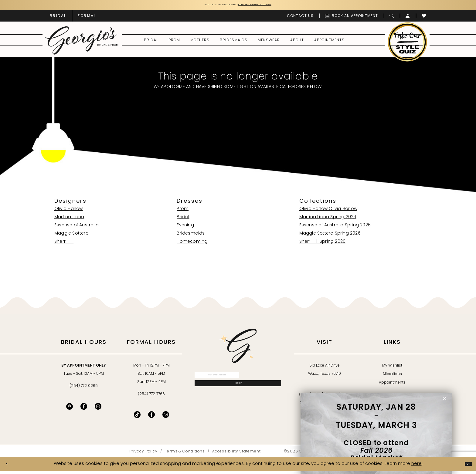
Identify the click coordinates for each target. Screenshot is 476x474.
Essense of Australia (76, 228)
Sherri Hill (64, 244)
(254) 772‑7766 (151, 397)
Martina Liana (69, 220)
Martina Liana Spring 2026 (328, 220)
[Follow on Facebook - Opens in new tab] (151, 417)
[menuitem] (58, 18)
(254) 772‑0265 (84, 388)
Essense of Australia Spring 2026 (335, 228)
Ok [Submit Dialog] (466, 466)
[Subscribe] (238, 396)
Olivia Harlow (69, 211)
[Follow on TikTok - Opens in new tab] (137, 417)
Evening (185, 228)
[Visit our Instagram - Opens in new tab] (98, 409)
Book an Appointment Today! (274, 6)
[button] (408, 18)
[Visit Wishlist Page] (424, 18)
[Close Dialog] (9, 467)
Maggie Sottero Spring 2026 (330, 236)
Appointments (392, 385)
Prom (183, 211)
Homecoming (192, 244)
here (416, 466)
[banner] (82, 43)
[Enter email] (238, 380)
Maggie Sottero (71, 236)
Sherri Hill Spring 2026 (323, 244)
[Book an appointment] (352, 18)
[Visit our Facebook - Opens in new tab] (84, 409)
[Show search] (392, 18)
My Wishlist (392, 368)
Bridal (183, 220)
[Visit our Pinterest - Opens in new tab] (70, 409)
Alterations (392, 377)
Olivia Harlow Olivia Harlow (328, 211)
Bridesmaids (191, 236)
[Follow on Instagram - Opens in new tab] (166, 417)
